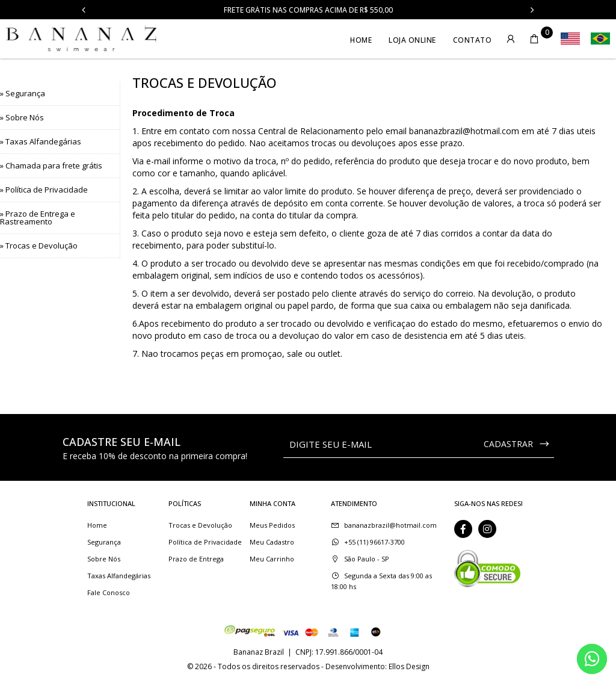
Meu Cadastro (272, 542)
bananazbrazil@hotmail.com (464, 131)
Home (361, 40)
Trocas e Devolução (200, 525)
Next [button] (532, 10)
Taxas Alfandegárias (119, 576)
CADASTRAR (517, 444)
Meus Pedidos (272, 525)
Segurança (104, 542)
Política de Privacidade (205, 542)
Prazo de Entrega (196, 559)
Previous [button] (84, 10)
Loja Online (412, 40)
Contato (473, 40)
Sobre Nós (104, 559)
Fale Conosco (109, 592)
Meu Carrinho (272, 559)
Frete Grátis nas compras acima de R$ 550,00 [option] (308, 10)
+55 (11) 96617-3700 (374, 542)
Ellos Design (409, 666)
